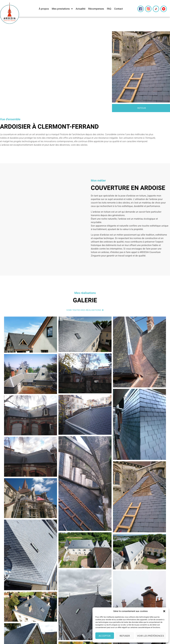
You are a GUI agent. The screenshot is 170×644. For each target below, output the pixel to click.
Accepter (105, 636)
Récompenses (96, 9)
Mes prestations (62, 9)
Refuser (125, 636)
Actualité (81, 9)
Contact (118, 9)
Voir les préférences (151, 636)
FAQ (109, 9)
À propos (44, 9)
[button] (164, 611)
